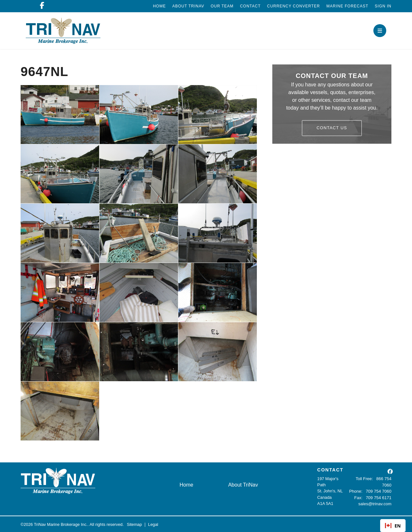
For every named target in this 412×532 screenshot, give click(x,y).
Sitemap (134, 524)
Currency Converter (294, 6)
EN (393, 526)
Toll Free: (365, 479)
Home (159, 6)
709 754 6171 (379, 497)
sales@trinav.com (375, 503)
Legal (153, 524)
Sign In (383, 6)
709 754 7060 (379, 491)
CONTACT (330, 470)
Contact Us (332, 128)
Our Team (222, 6)
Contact (250, 6)
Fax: (359, 497)
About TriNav (188, 6)
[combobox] (393, 526)
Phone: (356, 491)
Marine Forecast (347, 6)
